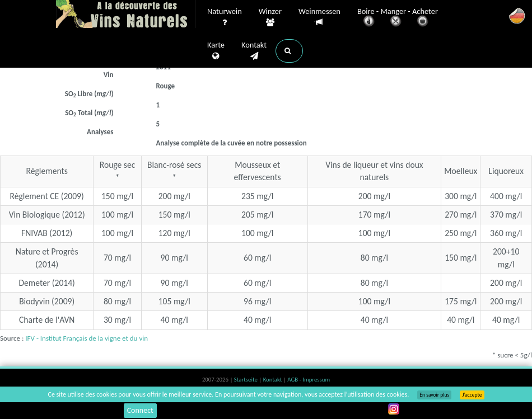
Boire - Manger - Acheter (398, 18)
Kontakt (254, 51)
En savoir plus (434, 395)
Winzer (270, 17)
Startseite (246, 380)
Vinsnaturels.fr (126, 15)
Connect (140, 410)
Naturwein (225, 17)
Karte (216, 51)
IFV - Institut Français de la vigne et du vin (87, 338)
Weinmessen (319, 17)
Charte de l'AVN (47, 320)
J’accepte (472, 395)
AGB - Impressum (309, 380)
